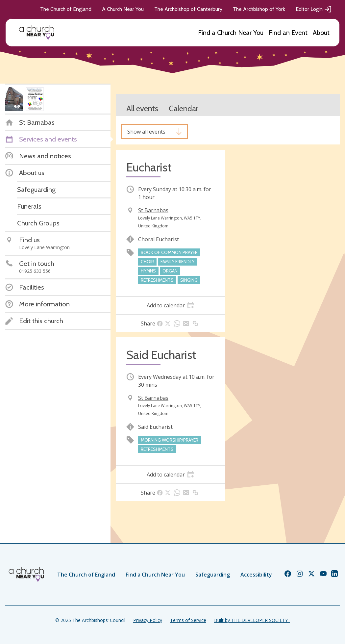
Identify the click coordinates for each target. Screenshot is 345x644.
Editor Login (314, 9)
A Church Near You (123, 9)
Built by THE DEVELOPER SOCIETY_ (252, 620)
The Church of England (66, 9)
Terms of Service (188, 620)
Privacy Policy (148, 620)
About (321, 33)
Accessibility (256, 575)
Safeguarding (213, 575)
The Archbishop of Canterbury (188, 9)
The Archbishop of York (259, 9)
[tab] (171, 305)
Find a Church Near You (231, 33)
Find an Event (288, 33)
